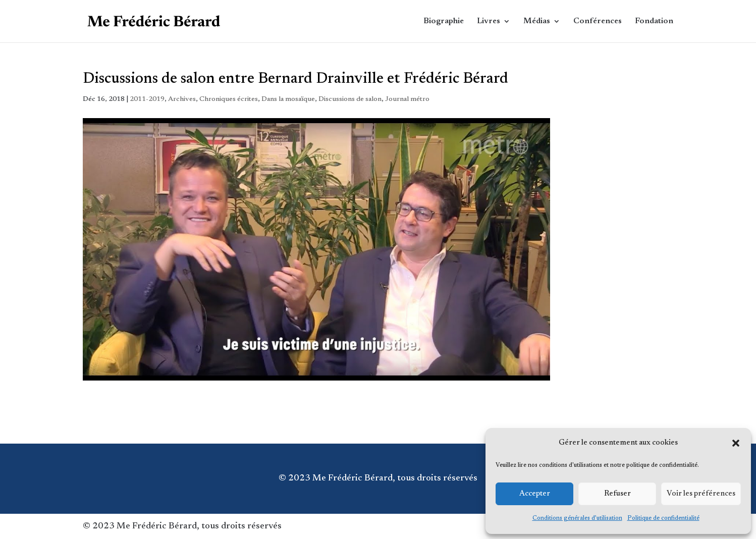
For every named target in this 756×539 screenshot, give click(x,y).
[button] (736, 443)
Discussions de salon (350, 99)
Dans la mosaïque (288, 99)
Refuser (617, 494)
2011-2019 (147, 99)
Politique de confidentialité (663, 518)
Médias (537, 21)
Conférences (598, 21)
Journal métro (407, 99)
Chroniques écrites (229, 99)
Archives (182, 99)
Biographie (444, 21)
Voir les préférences (701, 494)
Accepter (535, 494)
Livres (489, 21)
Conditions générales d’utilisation (577, 518)
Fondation (654, 21)
